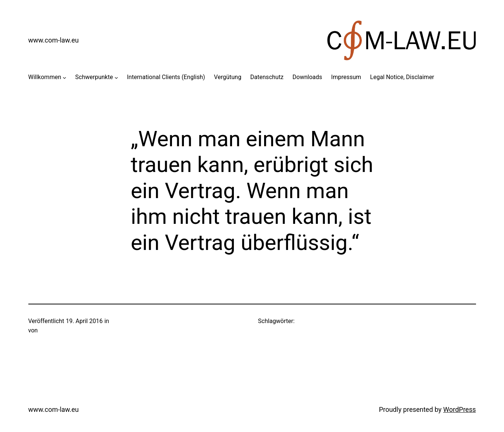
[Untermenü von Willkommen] (65, 77)
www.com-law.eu (54, 40)
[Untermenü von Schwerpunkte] (116, 77)
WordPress (459, 409)
